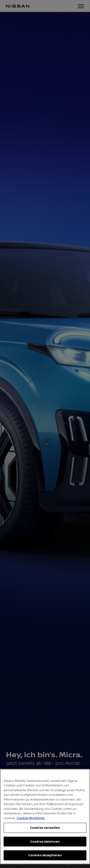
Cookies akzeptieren (45, 855)
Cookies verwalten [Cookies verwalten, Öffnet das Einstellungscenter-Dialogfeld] (45, 828)
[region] (45, 817)
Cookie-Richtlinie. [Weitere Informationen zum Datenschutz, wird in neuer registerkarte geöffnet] (31, 818)
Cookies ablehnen (45, 841)
